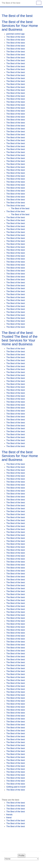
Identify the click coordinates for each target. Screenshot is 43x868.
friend (9, 818)
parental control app (15, 34)
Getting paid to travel (16, 787)
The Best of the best (16, 37)
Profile (21, 856)
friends (9, 815)
